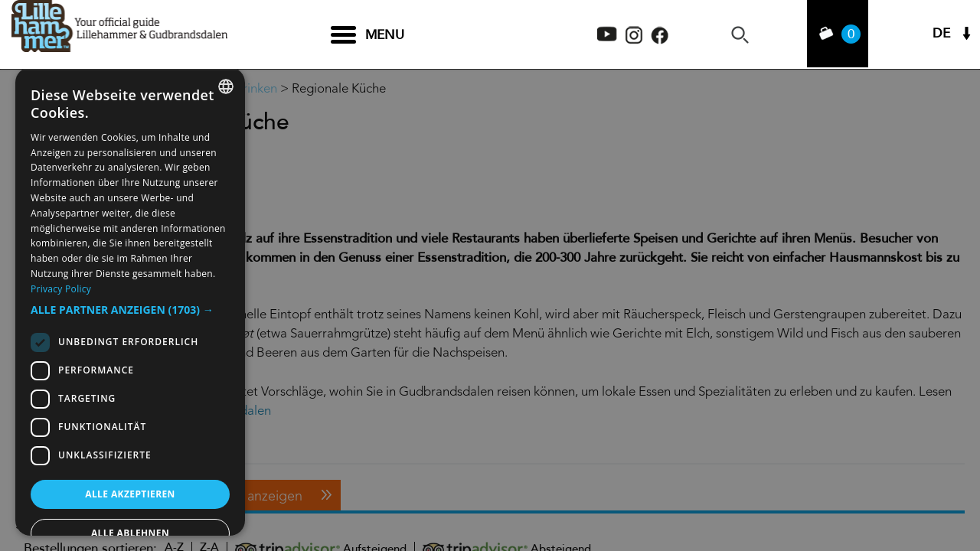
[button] (130, 310)
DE (941, 35)
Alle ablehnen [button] (130, 533)
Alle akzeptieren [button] (130, 494)
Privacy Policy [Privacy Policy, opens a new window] (61, 289)
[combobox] (226, 86)
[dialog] (130, 302)
